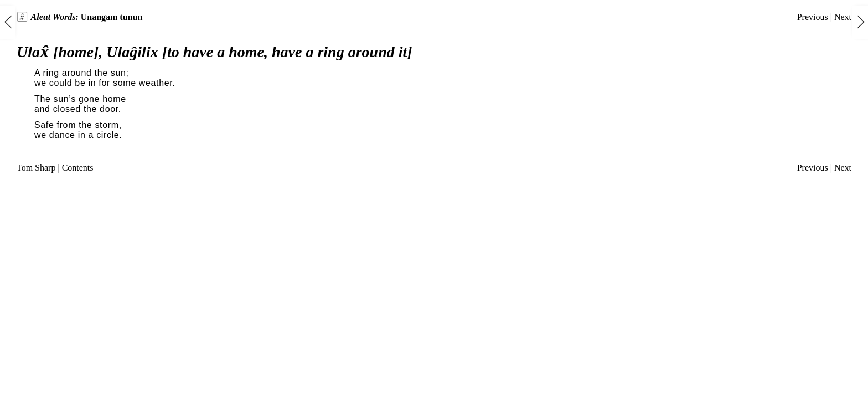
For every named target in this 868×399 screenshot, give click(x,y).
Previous (813, 17)
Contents (78, 168)
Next (843, 17)
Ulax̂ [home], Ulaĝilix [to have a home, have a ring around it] (215, 52)
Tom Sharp (36, 168)
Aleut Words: (79, 17)
